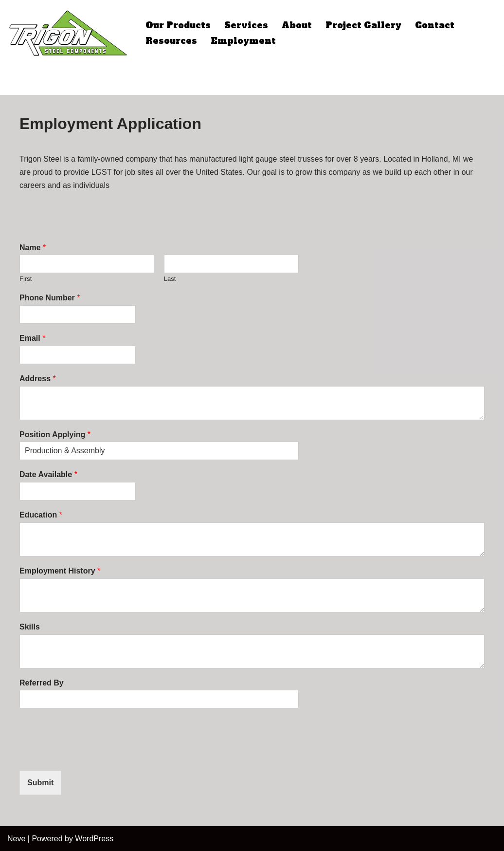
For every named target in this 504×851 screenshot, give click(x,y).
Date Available (48, 474)
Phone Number (50, 298)
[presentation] (93, 755)
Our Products (178, 25)
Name (33, 248)
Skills (30, 627)
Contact (435, 25)
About (297, 25)
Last (170, 279)
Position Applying (55, 435)
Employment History (60, 571)
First (26, 279)
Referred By (42, 683)
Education (41, 515)
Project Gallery (363, 25)
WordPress (94, 839)
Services (246, 25)
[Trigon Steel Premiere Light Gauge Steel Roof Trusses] (68, 33)
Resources (171, 41)
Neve (16, 839)
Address (38, 379)
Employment (243, 41)
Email (32, 338)
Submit (40, 783)
